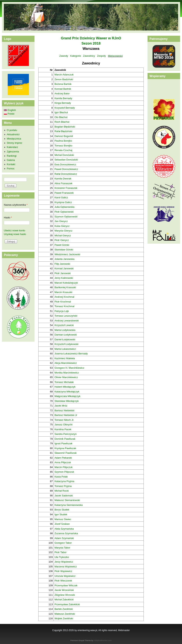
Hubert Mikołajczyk (65, 387)
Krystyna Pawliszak (65, 448)
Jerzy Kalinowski (64, 278)
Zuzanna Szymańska (66, 533)
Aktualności (13, 134)
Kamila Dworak (63, 179)
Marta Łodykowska (65, 330)
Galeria (11, 160)
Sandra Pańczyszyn (66, 434)
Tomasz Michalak (64, 382)
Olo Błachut (61, 117)
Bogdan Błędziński (65, 127)
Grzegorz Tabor (63, 543)
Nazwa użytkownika (16, 205)
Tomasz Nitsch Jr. (64, 420)
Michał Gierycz (63, 235)
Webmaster (124, 630)
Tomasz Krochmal (64, 306)
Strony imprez (14, 143)
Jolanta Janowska (64, 259)
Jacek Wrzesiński (64, 590)
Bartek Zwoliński (64, 609)
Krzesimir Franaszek (66, 188)
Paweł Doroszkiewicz (66, 169)
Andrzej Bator (62, 93)
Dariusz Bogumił (64, 136)
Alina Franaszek (63, 183)
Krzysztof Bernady (65, 108)
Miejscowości (115, 56)
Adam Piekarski (63, 458)
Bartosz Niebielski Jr (66, 415)
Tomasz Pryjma (63, 486)
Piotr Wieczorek (63, 581)
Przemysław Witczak (66, 585)
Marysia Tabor (62, 548)
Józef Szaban (62, 524)
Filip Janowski (62, 264)
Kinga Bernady (63, 103)
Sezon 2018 (91, 43)
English (10, 110)
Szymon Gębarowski (66, 217)
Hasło (8, 218)
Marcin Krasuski (63, 292)
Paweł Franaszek (64, 193)
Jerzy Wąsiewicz (64, 562)
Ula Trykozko (62, 557)
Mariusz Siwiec (63, 519)
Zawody (64, 56)
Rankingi (12, 156)
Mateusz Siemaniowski (67, 500)
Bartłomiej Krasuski (65, 287)
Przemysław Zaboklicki (67, 604)
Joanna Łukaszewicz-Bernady (71, 354)
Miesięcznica (14, 139)
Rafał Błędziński (63, 131)
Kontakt (11, 164)
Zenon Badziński (64, 79)
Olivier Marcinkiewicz (66, 377)
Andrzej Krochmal (64, 297)
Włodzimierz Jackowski (67, 254)
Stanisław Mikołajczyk (67, 401)
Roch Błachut (62, 122)
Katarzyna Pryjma (64, 481)
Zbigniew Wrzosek (65, 595)
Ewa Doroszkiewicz (65, 164)
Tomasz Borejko (63, 146)
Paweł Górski (62, 245)
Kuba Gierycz (62, 226)
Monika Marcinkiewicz (67, 373)
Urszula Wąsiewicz (65, 576)
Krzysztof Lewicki (64, 325)
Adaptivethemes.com (103, 640)
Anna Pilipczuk (63, 462)
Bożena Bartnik (63, 84)
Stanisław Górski (64, 250)
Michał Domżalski (64, 155)
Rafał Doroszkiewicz (66, 174)
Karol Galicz (61, 197)
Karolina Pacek (63, 429)
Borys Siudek (62, 510)
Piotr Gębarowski (64, 212)
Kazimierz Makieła (65, 358)
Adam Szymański (64, 538)
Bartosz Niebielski (64, 410)
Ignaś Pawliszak (63, 443)
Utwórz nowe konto (15, 230)
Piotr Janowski (63, 273)
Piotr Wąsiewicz (63, 571)
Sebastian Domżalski (66, 160)
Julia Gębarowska (64, 207)
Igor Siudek (61, 514)
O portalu (12, 130)
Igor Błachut (61, 112)
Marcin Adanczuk (64, 75)
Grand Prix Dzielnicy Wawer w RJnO (91, 38)
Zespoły (101, 56)
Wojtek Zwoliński (64, 618)
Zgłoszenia (13, 152)
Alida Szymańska (64, 529)
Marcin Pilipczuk (64, 467)
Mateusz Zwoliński (65, 614)
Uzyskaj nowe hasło (15, 234)
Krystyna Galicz (63, 202)
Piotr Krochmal (63, 302)
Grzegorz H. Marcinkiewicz (69, 368)
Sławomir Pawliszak (66, 453)
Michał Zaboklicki (64, 600)
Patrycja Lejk (62, 311)
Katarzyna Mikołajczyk (67, 392)
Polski (9, 114)
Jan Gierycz (61, 221)
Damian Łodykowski (66, 335)
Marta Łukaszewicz (65, 349)
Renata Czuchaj (63, 150)
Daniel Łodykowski (65, 339)
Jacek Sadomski (64, 496)
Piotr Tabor (61, 552)
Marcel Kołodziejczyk (66, 283)
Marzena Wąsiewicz (66, 567)
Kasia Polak (61, 477)
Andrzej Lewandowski (67, 321)
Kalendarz (12, 147)
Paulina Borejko (63, 141)
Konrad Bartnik (63, 89)
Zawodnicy (89, 56)
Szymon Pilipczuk (64, 472)
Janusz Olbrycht (63, 425)
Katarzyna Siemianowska (69, 505)
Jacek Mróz (61, 406)
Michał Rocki (62, 491)
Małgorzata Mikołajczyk (67, 396)
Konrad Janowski (64, 268)
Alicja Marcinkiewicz (66, 363)
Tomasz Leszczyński (66, 316)
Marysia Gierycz (63, 231)
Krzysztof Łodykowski (66, 344)
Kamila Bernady (63, 98)
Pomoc (11, 169)
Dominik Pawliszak (65, 439)
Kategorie (75, 56)
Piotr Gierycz (62, 240)
